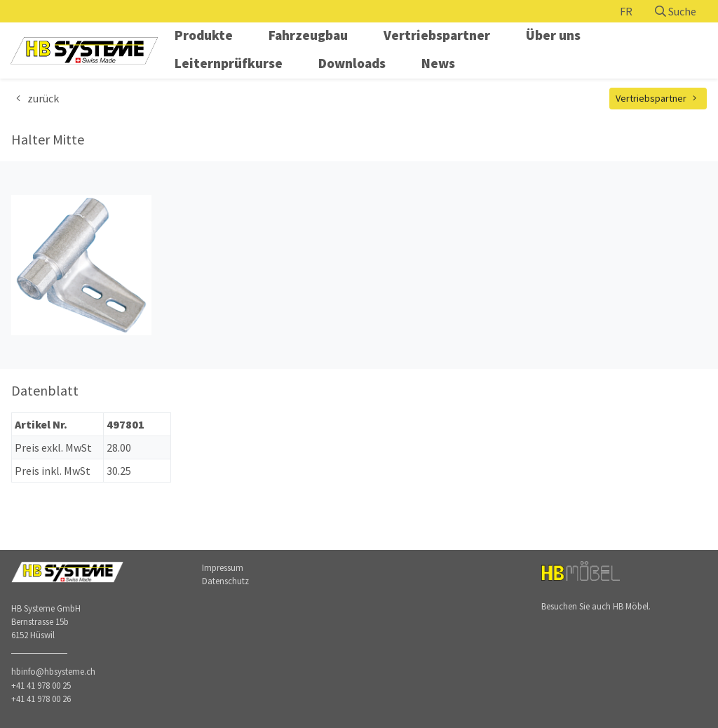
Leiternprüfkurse (229, 63)
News (438, 63)
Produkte (204, 35)
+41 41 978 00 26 (41, 699)
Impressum (223, 567)
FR (626, 11)
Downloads (352, 63)
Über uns (553, 35)
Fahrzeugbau (308, 35)
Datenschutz (225, 581)
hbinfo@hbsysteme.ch (53, 671)
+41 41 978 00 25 (41, 685)
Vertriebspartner (437, 35)
